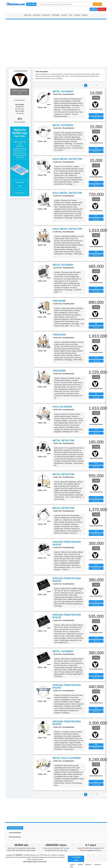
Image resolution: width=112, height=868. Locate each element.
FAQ (71, 867)
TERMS (80, 865)
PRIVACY (88, 865)
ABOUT (72, 865)
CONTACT (98, 865)
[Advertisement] (56, 50)
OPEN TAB (96, 118)
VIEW (96, 115)
